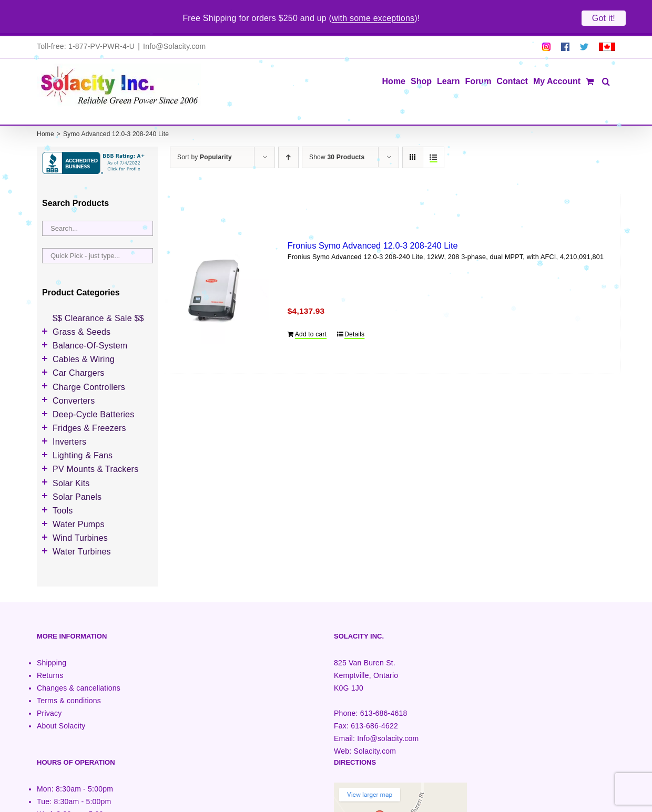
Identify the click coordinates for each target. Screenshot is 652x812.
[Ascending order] (288, 133)
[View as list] (434, 133)
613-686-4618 (384, 688)
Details (354, 310)
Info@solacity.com (388, 714)
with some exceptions (373, 18)
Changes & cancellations (79, 663)
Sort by (205, 132)
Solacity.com (375, 726)
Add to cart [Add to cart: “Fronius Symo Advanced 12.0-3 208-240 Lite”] (311, 310)
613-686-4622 (374, 701)
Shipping (52, 638)
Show (337, 132)
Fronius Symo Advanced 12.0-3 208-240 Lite (373, 221)
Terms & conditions (69, 676)
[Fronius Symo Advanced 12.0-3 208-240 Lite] (217, 267)
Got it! (604, 18)
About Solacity (61, 701)
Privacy (49, 688)
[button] (606, 56)
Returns (50, 651)
